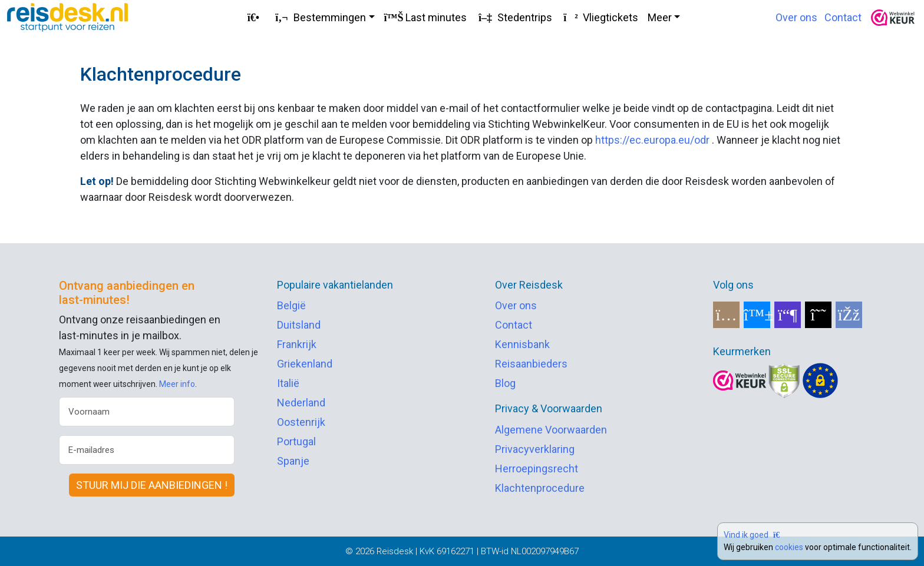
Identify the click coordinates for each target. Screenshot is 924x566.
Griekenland (305, 364)
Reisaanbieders (531, 364)
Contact (843, 17)
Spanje (293, 461)
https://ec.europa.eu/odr (652, 140)
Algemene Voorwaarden (551, 430)
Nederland (301, 403)
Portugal (296, 441)
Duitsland (299, 325)
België (291, 305)
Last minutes (425, 17)
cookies (789, 547)
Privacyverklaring (535, 449)
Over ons (796, 17)
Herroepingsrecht (537, 469)
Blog (505, 383)
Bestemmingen (319, 17)
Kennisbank (522, 344)
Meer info (177, 384)
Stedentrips (514, 17)
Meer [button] (660, 17)
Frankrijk (297, 344)
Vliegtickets (600, 17)
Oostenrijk (301, 422)
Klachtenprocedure (540, 488)
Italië (288, 383)
